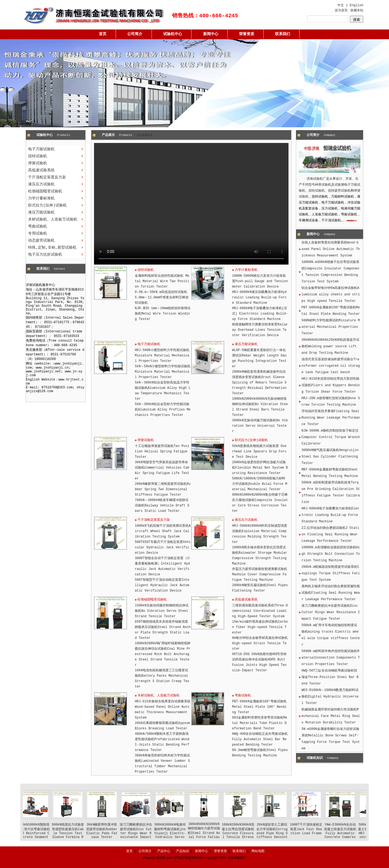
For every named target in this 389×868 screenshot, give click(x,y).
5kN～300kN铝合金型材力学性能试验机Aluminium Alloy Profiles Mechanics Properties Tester (163, 410)
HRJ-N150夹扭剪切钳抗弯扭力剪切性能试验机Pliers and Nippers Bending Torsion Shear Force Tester (331, 385)
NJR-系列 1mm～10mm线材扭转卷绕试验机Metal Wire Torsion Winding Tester (163, 314)
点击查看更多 (145, 135)
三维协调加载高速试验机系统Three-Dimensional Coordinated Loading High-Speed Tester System (260, 611)
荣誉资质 (247, 34)
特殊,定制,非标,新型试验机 (52, 248)
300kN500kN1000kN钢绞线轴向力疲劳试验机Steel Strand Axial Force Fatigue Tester (214, 833)
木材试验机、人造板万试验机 (53, 219)
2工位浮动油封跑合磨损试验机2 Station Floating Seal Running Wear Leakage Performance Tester (330, 535)
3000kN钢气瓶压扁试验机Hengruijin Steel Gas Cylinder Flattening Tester (330, 457)
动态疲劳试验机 (41, 241)
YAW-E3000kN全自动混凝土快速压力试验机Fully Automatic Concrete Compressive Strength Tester (350, 835)
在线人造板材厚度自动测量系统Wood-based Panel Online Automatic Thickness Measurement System (331, 249)
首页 (103, 34)
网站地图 (258, 851)
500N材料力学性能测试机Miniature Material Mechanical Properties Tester (331, 327)
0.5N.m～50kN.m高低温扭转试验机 (161, 292)
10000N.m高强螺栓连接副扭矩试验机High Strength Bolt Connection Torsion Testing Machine (331, 554)
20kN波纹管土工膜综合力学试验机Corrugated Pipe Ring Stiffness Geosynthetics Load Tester (282, 835)
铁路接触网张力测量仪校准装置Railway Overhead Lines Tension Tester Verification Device (260, 330)
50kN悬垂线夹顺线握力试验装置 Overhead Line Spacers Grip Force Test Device (259, 452)
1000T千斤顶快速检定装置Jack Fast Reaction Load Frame (316, 829)
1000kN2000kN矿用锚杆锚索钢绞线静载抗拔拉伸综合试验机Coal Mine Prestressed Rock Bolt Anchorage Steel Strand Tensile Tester (163, 654)
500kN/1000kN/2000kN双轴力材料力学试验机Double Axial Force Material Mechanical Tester (260, 484)
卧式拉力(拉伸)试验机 (47, 205)
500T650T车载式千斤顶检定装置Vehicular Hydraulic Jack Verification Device (163, 547)
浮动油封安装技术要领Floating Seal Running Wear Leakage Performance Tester (331, 418)
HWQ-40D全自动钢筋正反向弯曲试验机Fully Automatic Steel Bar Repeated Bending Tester (260, 739)
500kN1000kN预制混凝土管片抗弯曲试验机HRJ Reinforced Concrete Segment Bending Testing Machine (44, 835)
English (357, 5)
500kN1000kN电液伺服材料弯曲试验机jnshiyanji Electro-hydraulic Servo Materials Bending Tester (180, 835)
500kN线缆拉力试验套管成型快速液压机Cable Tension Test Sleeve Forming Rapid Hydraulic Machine (78, 835)
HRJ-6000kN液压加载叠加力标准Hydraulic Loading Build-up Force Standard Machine (259, 298)
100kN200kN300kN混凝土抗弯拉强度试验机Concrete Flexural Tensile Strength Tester (248, 833)
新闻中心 (211, 34)
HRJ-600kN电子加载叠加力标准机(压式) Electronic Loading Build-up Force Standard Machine (260, 314)
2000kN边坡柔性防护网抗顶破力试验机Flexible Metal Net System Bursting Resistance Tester (260, 468)
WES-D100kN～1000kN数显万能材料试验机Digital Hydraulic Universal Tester (330, 697)
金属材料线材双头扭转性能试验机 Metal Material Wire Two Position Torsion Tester (162, 281)
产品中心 (164, 851)
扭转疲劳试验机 (339, 191)
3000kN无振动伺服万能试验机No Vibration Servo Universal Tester (260, 426)
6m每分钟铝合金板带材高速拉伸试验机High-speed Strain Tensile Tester (260, 643)
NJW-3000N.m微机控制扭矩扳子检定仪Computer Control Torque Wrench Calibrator (331, 437)
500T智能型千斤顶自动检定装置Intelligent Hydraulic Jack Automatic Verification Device (162, 585)
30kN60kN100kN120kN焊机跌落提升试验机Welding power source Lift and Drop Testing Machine (330, 346)
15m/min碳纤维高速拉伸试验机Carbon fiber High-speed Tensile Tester (260, 627)
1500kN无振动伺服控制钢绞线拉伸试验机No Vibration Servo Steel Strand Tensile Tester (162, 611)
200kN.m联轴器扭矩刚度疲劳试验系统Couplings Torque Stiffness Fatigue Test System (331, 573)
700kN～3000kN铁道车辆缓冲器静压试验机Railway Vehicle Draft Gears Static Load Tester (162, 506)
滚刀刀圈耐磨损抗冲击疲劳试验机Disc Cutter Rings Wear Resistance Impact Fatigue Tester (331, 612)
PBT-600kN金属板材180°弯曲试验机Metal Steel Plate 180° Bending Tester (259, 707)
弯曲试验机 (38, 226)
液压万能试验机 (41, 212)
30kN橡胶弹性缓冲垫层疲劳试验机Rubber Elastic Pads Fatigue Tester (112, 831)
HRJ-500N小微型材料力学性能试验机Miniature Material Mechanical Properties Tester (162, 356)
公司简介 (135, 34)
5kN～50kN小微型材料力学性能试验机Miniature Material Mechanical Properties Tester (163, 372)
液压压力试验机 (41, 184)
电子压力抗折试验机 (45, 255)
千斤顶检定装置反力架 (47, 177)
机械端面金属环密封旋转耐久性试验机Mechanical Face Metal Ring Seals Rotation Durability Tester (331, 716)
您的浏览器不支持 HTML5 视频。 (191, 204)
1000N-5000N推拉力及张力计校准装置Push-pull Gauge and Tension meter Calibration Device (260, 281)
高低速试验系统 (41, 170)
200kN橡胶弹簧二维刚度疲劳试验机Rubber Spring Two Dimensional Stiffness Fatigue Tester (163, 489)
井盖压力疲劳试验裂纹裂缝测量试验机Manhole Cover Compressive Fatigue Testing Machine (260, 575)
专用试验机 (38, 233)
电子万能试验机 (41, 149)
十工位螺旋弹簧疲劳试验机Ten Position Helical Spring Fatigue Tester (162, 452)
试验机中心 (173, 34)
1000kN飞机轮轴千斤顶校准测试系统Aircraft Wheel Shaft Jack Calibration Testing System (163, 531)
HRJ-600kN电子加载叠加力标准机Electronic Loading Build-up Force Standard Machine (330, 515)
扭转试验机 (38, 156)
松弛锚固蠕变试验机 (45, 191)
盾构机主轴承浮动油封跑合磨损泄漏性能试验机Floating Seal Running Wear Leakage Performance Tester (331, 593)
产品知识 (183, 851)
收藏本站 (357, 11)
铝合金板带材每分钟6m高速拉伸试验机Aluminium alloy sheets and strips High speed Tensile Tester (331, 295)
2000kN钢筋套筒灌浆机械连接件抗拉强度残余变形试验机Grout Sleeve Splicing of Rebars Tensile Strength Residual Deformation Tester (259, 383)
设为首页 (341, 11)
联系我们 (283, 34)
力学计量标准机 (41, 198)
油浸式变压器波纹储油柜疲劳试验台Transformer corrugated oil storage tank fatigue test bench (331, 366)
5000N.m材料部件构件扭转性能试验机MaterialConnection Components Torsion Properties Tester (331, 658)
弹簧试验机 (38, 163)
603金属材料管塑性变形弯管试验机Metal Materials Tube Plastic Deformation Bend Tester (260, 723)
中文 (341, 5)
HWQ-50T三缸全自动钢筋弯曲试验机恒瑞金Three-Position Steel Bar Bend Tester (330, 677)
